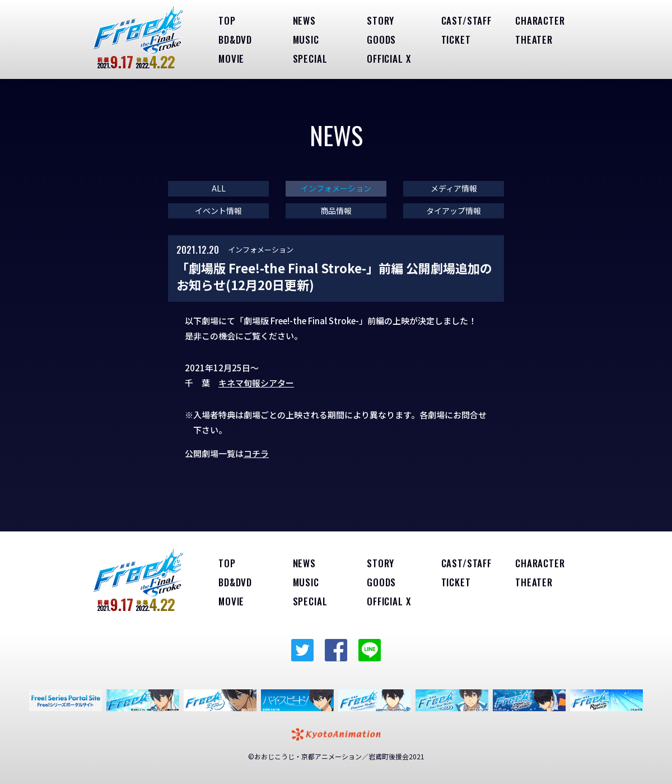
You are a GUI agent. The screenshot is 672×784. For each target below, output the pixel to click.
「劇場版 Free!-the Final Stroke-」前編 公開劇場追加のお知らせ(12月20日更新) (334, 276)
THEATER (534, 39)
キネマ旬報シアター (256, 383)
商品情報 (336, 211)
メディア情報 (454, 188)
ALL (219, 188)
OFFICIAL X (389, 59)
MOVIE (231, 59)
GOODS (381, 39)
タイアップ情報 (454, 211)
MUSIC (306, 39)
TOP (227, 20)
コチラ (256, 453)
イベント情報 (218, 211)
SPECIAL (310, 59)
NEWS (304, 20)
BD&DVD (235, 39)
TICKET (456, 39)
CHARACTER (540, 20)
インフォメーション (336, 188)
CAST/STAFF (467, 20)
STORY (381, 20)
